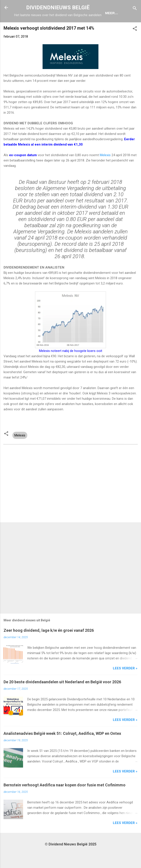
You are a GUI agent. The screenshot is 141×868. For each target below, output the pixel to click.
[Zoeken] (135, 9)
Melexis (105, 170)
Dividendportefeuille (94, 27)
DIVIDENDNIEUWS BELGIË (58, 8)
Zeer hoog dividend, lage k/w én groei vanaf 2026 (49, 646)
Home (32, 27)
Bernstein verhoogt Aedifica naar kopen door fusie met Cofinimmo (65, 800)
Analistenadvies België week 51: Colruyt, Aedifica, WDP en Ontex (62, 749)
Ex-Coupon (55, 27)
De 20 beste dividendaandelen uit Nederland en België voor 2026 (62, 697)
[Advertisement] (70, 499)
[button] (135, 45)
